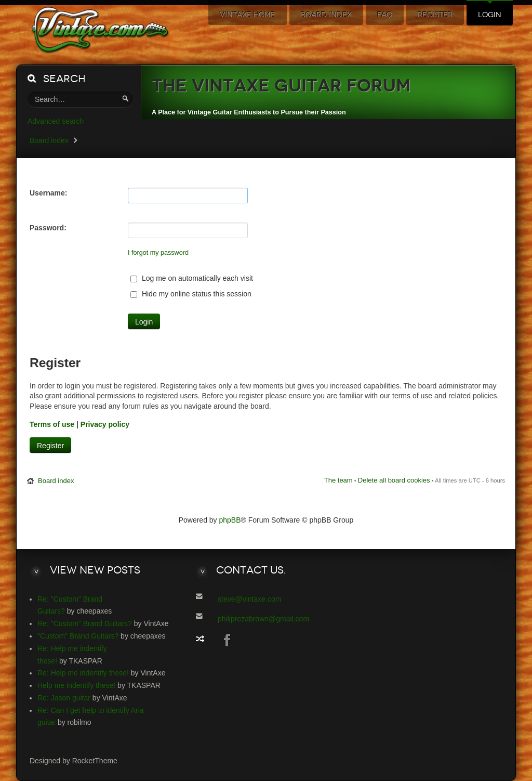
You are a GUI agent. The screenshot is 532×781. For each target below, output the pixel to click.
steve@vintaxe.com (249, 599)
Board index (49, 140)
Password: (48, 228)
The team (338, 480)
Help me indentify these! (76, 685)
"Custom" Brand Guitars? (78, 636)
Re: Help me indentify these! (83, 673)
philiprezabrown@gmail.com (263, 619)
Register (50, 446)
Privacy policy (105, 424)
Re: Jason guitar (64, 698)
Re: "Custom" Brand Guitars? (85, 623)
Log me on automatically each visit (192, 278)
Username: (48, 193)
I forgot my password (158, 253)
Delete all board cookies (394, 480)
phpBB (230, 520)
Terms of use (52, 424)
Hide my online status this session (191, 294)
